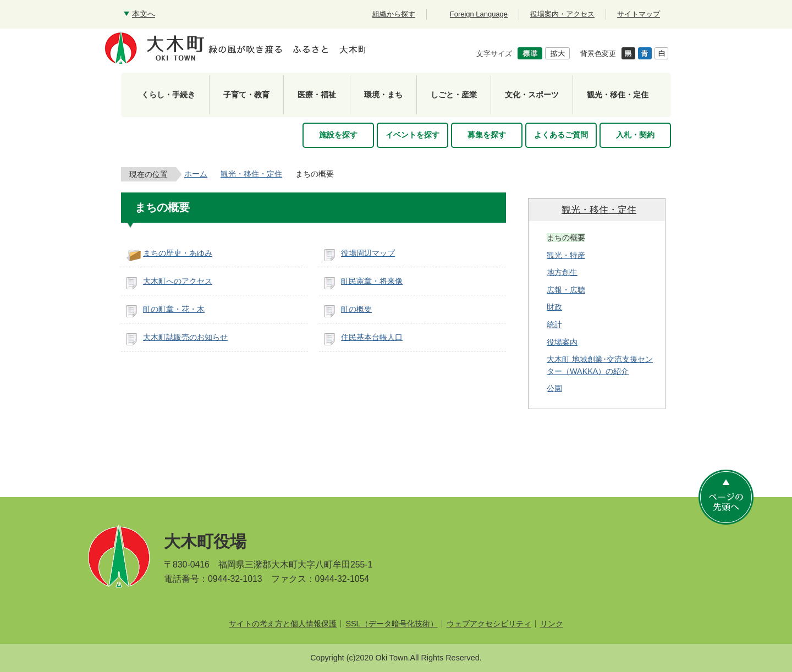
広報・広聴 (566, 290)
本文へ (144, 14)
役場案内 (562, 342)
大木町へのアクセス (178, 281)
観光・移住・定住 (251, 174)
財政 (554, 307)
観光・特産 (566, 255)
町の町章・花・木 (174, 309)
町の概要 (356, 309)
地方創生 (562, 272)
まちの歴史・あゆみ (178, 253)
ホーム (196, 174)
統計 (554, 324)
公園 (554, 388)
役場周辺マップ (368, 253)
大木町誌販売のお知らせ (185, 337)
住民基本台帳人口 (372, 337)
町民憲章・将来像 (372, 281)
